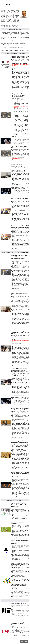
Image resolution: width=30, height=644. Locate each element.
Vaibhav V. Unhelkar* (17, 335)
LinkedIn (10, 26)
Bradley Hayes (19, 445)
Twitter (5, 26)
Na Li (22, 61)
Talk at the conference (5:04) (21, 302)
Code (21, 67)
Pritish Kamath (22, 201)
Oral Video (26, 67)
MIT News (24, 172)
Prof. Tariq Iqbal (25, 616)
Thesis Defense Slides (20, 630)
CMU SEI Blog (22, 576)
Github (15, 26)
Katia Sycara (22, 509)
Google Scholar (15, 25)
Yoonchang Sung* (17, 413)
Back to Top (24, 641)
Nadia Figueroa (24, 100)
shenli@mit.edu (4, 25)
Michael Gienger (16, 261)
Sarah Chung (23, 141)
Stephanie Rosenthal (17, 528)
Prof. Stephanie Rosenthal (10, 18)
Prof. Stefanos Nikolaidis (23, 635)
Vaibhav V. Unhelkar (22, 400)
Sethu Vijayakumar (25, 261)
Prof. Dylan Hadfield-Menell (21, 612)
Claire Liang (17, 61)
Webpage (19, 109)
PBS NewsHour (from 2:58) (21, 451)
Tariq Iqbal (15, 444)
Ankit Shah (21, 101)
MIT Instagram (25, 305)
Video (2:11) (18, 172)
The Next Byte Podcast (23, 308)
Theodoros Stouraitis (24, 260)
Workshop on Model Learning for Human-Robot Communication (21, 594)
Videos (25, 301)
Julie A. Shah (26, 61)
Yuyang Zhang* (21, 59)
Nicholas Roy (15, 414)
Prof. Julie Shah (9, 14)
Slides (14, 68)
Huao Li (22, 508)
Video (17, 266)
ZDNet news (24, 381)
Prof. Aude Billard (21, 612)
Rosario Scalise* (22, 525)
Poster (17, 67)
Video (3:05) (25, 235)
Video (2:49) (19, 450)
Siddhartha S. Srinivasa (23, 526)
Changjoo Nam (16, 508)
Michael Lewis (16, 509)
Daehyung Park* (25, 412)
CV (10, 25)
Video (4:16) (18, 343)
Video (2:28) (18, 419)
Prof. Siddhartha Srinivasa (10, 17)
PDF (13, 67)
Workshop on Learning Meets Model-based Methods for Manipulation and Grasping (21, 156)
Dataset (17, 553)
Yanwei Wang (17, 100)
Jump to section (22, 43)
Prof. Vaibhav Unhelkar (18, 617)
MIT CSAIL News (17, 305)
